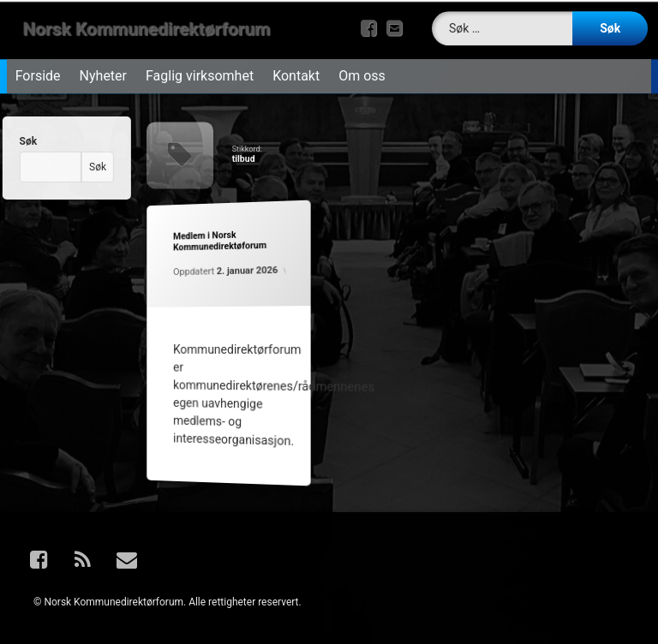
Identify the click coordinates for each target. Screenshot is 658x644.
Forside (38, 71)
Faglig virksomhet (200, 71)
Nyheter (103, 71)
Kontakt (296, 71)
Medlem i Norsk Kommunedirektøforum (218, 241)
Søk (19, 141)
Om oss (362, 71)
